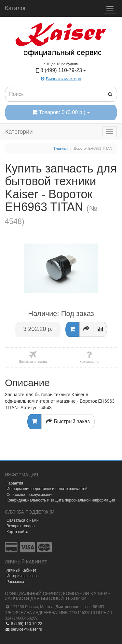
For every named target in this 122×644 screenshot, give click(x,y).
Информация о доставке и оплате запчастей (47, 489)
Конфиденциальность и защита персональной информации (61, 500)
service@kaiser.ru (23, 629)
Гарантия (15, 483)
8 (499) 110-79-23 (24, 624)
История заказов (22, 576)
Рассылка (15, 582)
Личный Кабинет (21, 570)
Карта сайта (17, 532)
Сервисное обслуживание (30, 495)
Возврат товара (21, 526)
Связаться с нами (22, 520)
